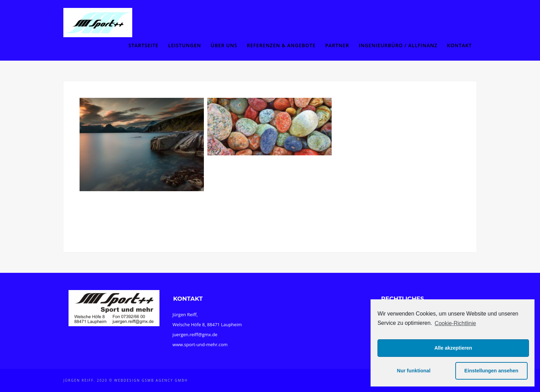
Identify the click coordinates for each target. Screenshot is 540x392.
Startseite (143, 45)
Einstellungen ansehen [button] (491, 371)
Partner (337, 45)
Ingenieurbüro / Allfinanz (398, 45)
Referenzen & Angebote (281, 45)
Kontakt (459, 45)
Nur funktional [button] (414, 371)
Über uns (224, 45)
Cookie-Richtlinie (455, 323)
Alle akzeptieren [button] (453, 348)
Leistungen (185, 45)
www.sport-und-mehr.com (200, 344)
